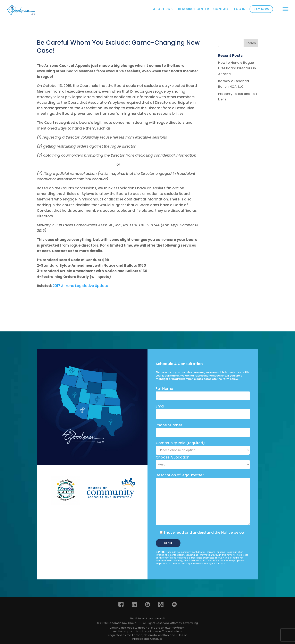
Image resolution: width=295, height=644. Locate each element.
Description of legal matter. (180, 475)
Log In (240, 9)
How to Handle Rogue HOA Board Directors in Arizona (237, 68)
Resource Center (194, 9)
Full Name (164, 389)
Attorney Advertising (184, 623)
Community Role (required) (203, 447)
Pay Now (261, 9)
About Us (161, 9)
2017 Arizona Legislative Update (80, 286)
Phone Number (169, 425)
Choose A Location (173, 457)
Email (161, 406)
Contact (222, 9)
